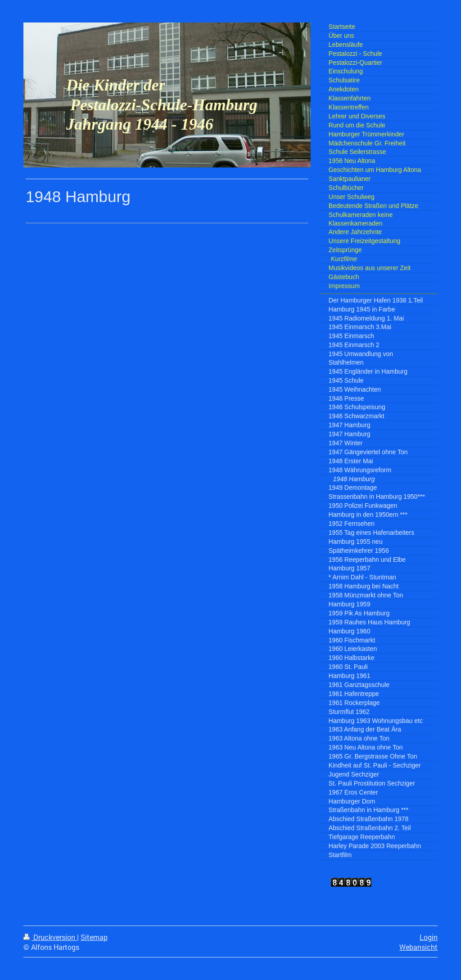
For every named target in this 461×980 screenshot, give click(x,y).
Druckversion (50, 937)
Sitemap (94, 937)
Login (429, 937)
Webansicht (418, 947)
